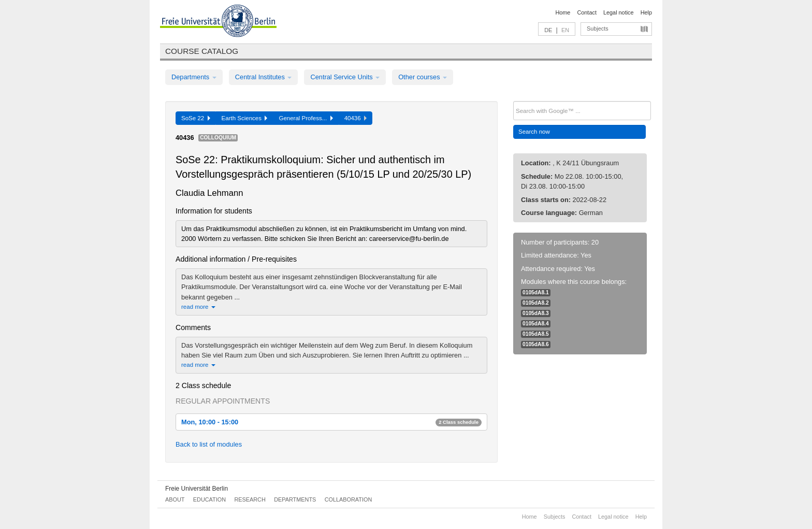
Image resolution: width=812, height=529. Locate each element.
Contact (586, 12)
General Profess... (306, 118)
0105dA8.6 (536, 344)
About (175, 499)
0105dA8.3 (536, 313)
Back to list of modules (209, 444)
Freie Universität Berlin (197, 489)
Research (250, 499)
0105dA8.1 (536, 292)
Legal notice (619, 12)
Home (563, 12)
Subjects (598, 28)
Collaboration (349, 499)
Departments (194, 77)
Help (646, 12)
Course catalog (202, 51)
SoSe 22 (196, 118)
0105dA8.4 (536, 324)
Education (209, 499)
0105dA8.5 (536, 334)
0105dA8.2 (536, 303)
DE (548, 30)
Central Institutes (264, 77)
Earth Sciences (245, 118)
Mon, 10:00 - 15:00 (331, 422)
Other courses (423, 77)
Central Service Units (345, 77)
